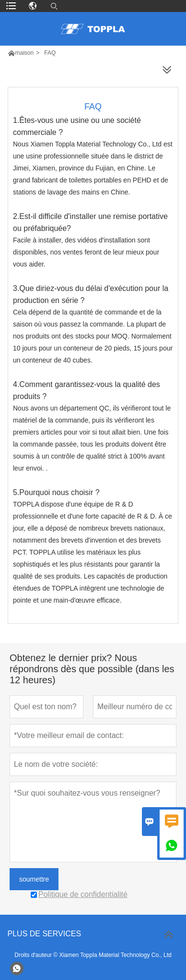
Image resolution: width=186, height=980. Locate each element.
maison (25, 53)
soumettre (34, 879)
